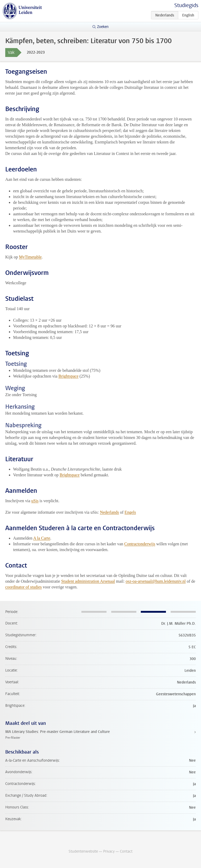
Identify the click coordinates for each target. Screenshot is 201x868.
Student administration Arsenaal (88, 581)
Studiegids (186, 5)
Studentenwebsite (83, 851)
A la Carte (42, 538)
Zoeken (103, 27)
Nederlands (110, 512)
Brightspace (68, 376)
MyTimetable (30, 257)
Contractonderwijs (140, 544)
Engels (130, 512)
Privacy (109, 851)
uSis (35, 501)
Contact (126, 851)
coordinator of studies (24, 587)
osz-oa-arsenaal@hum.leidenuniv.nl (156, 581)
